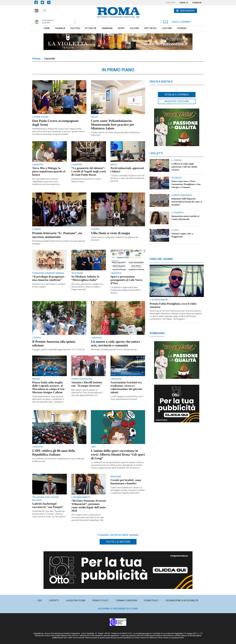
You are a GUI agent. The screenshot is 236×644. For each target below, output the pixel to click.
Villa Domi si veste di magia (110, 233)
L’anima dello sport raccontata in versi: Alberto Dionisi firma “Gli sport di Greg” (118, 454)
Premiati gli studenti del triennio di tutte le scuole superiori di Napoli (59, 242)
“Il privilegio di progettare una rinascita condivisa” (48, 278)
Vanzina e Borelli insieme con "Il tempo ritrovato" (87, 384)
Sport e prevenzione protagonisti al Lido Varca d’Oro (126, 280)
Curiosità (49, 59)
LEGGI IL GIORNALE (177, 22)
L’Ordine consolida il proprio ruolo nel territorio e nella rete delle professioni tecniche (127, 178)
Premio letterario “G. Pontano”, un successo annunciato (57, 235)
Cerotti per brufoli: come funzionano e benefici (126, 482)
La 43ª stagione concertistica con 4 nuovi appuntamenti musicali (127, 398)
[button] (35, 9)
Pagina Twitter (44, 2)
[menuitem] (170, 3)
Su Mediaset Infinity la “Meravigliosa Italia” (85, 278)
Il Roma (36, 59)
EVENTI (46, 23)
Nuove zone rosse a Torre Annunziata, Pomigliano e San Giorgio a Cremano (186, 184)
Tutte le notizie (118, 542)
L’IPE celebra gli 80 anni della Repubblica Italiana (54, 453)
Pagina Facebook (38, 2)
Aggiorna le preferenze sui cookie (118, 609)
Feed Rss (50, 2)
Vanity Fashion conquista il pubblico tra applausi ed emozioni (114, 239)
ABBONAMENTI (187, 11)
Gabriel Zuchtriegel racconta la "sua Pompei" (48, 505)
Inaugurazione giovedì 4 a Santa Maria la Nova (86, 180)
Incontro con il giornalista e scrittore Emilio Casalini (49, 286)
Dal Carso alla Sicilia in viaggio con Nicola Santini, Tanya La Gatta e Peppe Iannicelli (87, 287)
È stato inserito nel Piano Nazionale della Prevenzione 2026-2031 (115, 134)
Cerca (45, 11)
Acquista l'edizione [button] (177, 101)
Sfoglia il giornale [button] (177, 95)
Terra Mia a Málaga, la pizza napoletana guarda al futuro (49, 171)
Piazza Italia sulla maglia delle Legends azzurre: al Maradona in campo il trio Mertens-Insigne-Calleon (48, 387)
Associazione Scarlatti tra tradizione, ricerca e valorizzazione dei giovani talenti (126, 387)
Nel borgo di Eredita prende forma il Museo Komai (114, 350)
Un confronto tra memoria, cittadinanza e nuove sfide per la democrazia (58, 460)
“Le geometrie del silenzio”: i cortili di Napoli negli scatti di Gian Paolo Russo (89, 171)
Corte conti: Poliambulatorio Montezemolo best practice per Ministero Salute (113, 125)
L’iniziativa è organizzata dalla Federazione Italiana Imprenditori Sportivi (126, 290)
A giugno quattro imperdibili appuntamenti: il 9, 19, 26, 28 (58, 350)
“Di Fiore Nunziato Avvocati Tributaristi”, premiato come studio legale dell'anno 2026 (89, 506)
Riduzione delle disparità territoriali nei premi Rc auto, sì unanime (187, 202)
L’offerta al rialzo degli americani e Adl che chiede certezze (184, 167)
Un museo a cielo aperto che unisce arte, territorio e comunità (115, 343)
